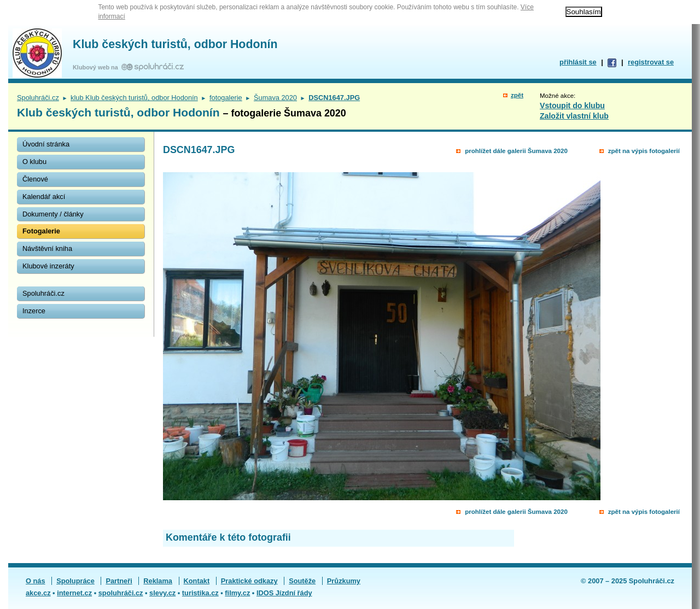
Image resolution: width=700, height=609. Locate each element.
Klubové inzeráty (48, 266)
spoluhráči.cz (121, 593)
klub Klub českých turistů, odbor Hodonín (134, 98)
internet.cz (74, 593)
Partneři (119, 581)
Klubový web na (97, 67)
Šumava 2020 (275, 98)
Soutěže (302, 581)
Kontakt (197, 581)
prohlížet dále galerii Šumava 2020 (516, 151)
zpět (517, 95)
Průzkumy (344, 581)
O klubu (34, 162)
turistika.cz (200, 593)
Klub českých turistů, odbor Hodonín (175, 44)
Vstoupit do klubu (572, 106)
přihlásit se (578, 62)
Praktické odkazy (249, 581)
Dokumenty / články (53, 214)
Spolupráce (75, 581)
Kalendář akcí (44, 197)
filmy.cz (237, 593)
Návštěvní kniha (47, 248)
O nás (36, 581)
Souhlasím (584, 12)
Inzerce (34, 311)
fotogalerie (226, 98)
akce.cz (38, 593)
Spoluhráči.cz (38, 98)
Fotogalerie (41, 231)
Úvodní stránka (46, 144)
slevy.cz (162, 593)
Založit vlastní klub (574, 116)
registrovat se (651, 62)
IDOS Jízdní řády (284, 593)
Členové (35, 179)
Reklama (158, 581)
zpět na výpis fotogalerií (644, 151)
